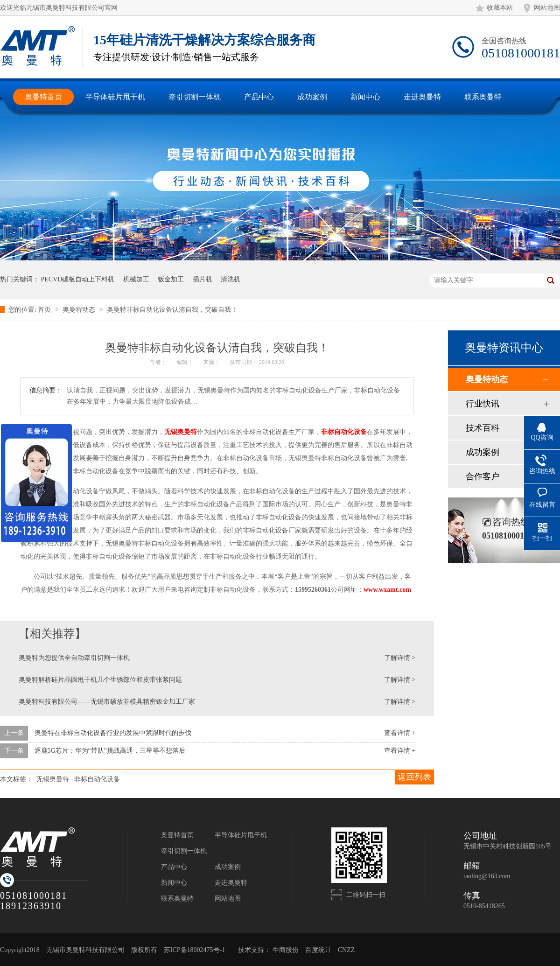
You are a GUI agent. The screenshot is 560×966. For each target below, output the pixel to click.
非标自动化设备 (344, 432)
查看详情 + (400, 733)
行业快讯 (483, 404)
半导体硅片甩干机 (241, 835)
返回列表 (414, 777)
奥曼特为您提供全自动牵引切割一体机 (74, 658)
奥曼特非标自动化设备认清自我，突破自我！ (172, 310)
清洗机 (231, 279)
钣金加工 (171, 279)
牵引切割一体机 (184, 851)
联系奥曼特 (177, 899)
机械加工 (136, 279)
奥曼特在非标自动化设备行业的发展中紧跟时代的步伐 (113, 733)
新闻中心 (174, 883)
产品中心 (174, 867)
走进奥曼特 (231, 883)
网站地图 (547, 8)
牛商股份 (286, 950)
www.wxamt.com (387, 590)
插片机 (203, 279)
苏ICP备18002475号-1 (194, 950)
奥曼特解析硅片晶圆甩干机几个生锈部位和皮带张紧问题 (100, 680)
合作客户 (483, 476)
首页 (45, 310)
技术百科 (483, 428)
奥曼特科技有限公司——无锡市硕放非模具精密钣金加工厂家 (107, 702)
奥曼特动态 (80, 310)
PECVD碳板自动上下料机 (78, 279)
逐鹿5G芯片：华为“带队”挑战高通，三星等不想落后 (110, 751)
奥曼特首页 (177, 835)
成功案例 (483, 452)
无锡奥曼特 (181, 432)
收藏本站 (500, 8)
